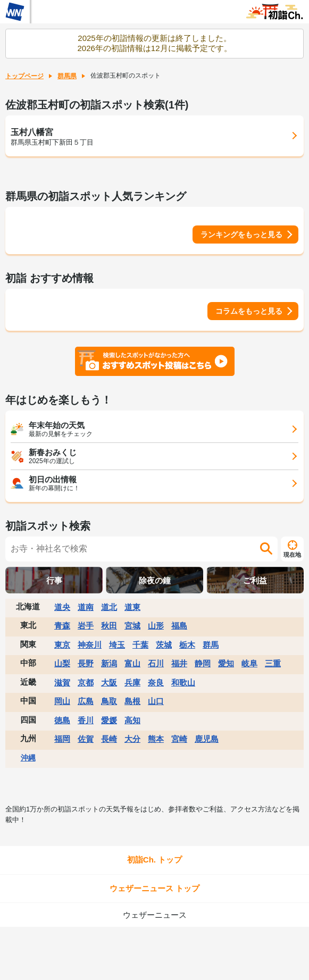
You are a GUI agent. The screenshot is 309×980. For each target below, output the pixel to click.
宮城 (132, 626)
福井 (179, 663)
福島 (179, 626)
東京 (62, 645)
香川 (86, 720)
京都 (86, 682)
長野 (86, 663)
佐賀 (86, 739)
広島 (86, 701)
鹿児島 (207, 739)
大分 (132, 739)
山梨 (62, 663)
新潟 (109, 663)
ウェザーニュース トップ (154, 888)
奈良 (156, 682)
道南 (86, 607)
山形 (156, 626)
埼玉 (117, 645)
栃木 (187, 645)
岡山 (62, 701)
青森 (62, 626)
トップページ (24, 76)
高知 (132, 720)
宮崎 (179, 739)
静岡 (203, 663)
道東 (132, 607)
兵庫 (132, 682)
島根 (132, 701)
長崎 (109, 739)
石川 (156, 663)
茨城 (164, 645)
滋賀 (62, 682)
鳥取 (109, 701)
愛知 (226, 663)
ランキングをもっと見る (241, 234)
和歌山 (183, 682)
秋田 (109, 626)
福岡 (62, 739)
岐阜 (249, 663)
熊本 (156, 739)
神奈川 (90, 645)
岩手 (86, 626)
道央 (62, 607)
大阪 (109, 682)
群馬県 (67, 76)
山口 (156, 701)
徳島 (62, 720)
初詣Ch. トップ (154, 860)
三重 (273, 663)
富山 (132, 663)
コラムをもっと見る (249, 311)
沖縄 (28, 758)
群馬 (211, 645)
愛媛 (109, 720)
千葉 (140, 645)
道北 (109, 607)
